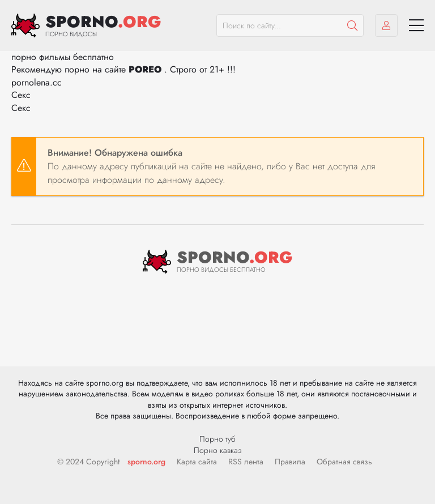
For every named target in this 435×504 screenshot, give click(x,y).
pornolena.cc (37, 82)
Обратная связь (344, 462)
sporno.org (146, 462)
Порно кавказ (218, 450)
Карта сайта (197, 462)
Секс (21, 95)
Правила (290, 462)
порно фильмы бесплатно (63, 57)
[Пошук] (352, 25)
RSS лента (246, 462)
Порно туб (217, 439)
